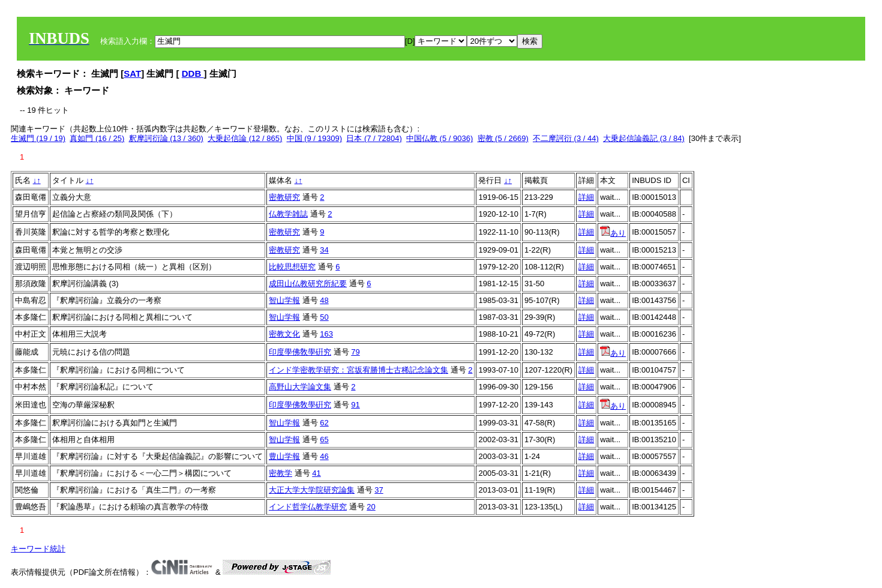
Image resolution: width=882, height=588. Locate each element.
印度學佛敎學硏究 (300, 352)
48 (324, 300)
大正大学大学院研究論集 (312, 490)
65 (324, 439)
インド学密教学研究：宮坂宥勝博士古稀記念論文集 (358, 370)
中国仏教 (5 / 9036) (439, 138)
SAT (132, 73)
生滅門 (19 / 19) (38, 138)
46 (324, 456)
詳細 (586, 197)
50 (324, 317)
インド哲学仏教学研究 (308, 507)
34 (324, 250)
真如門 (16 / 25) (97, 138)
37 (379, 490)
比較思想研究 (292, 267)
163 (326, 334)
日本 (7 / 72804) (374, 138)
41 (316, 473)
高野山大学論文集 (300, 387)
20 (371, 507)
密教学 (280, 473)
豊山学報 (284, 456)
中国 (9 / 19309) (315, 138)
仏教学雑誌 (288, 214)
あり (613, 233)
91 (355, 405)
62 (324, 423)
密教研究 (284, 197)
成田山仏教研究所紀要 (308, 283)
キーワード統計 (38, 549)
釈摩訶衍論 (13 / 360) (166, 138)
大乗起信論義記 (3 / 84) (644, 138)
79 (355, 352)
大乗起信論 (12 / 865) (245, 138)
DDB (193, 73)
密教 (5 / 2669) (503, 138)
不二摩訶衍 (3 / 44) (566, 138)
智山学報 (284, 300)
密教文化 (284, 334)
